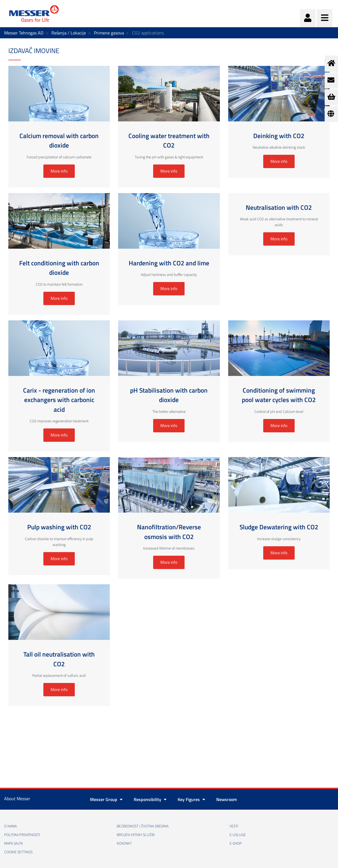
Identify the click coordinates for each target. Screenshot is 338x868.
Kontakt (124, 844)
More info (59, 171)
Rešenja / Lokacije (69, 33)
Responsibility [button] (150, 799)
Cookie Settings (18, 852)
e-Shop (236, 844)
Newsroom (227, 799)
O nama (10, 826)
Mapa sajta (13, 844)
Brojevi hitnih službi (136, 835)
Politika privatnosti (22, 835)
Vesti (234, 826)
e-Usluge (238, 835)
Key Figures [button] (191, 799)
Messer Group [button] (106, 799)
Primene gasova (109, 33)
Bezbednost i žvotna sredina (143, 826)
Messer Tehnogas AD (24, 33)
